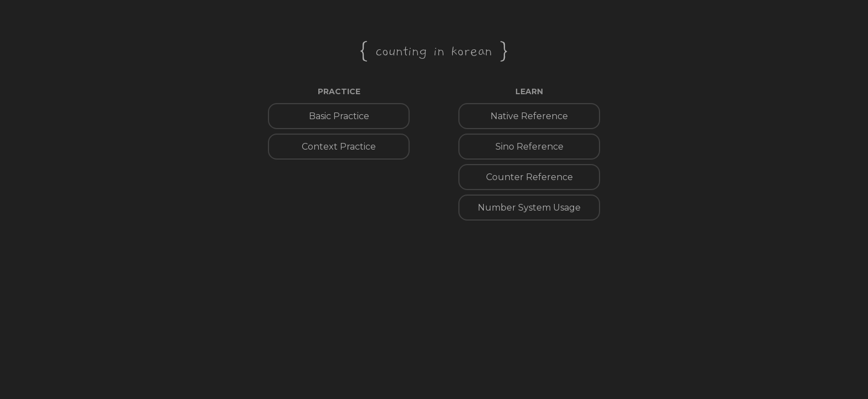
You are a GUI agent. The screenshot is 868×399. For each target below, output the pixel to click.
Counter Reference (529, 177)
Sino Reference (529, 147)
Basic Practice (339, 116)
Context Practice (339, 147)
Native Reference (529, 116)
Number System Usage (529, 208)
